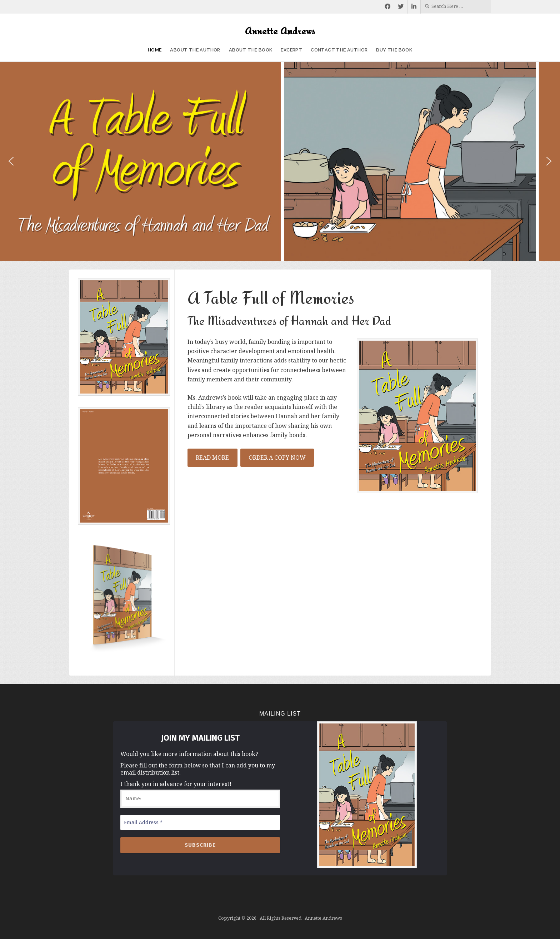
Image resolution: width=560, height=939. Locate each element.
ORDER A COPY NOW (277, 458)
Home (155, 50)
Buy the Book (394, 50)
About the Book (251, 50)
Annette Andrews (280, 31)
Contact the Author (339, 50)
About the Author (195, 50)
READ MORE (212, 458)
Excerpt (291, 50)
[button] (11, 161)
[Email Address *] (200, 823)
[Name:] (200, 799)
